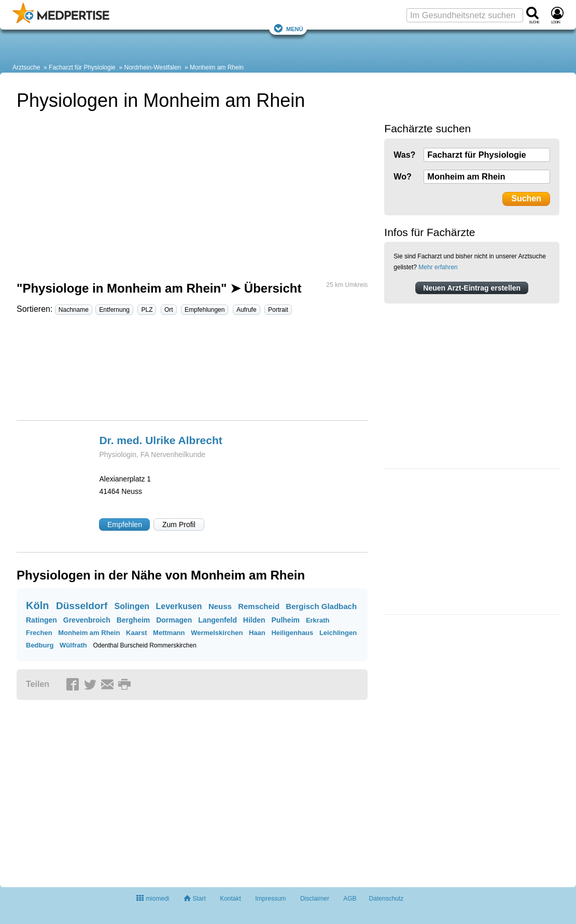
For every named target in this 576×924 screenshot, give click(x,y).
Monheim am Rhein (217, 67)
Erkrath (318, 620)
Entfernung (114, 310)
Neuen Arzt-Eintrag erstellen (472, 288)
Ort (169, 310)
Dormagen (174, 620)
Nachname (74, 310)
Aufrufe (247, 310)
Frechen (39, 633)
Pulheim (286, 620)
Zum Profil (179, 525)
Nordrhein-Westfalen (152, 67)
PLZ (147, 310)
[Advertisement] (191, 372)
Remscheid (259, 606)
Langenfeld (217, 620)
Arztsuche (26, 67)
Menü (288, 28)
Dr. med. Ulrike (160, 440)
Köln (37, 605)
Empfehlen (125, 525)
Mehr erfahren (438, 267)
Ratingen (41, 620)
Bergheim (134, 620)
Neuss (220, 606)
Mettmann (169, 633)
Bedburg (40, 645)
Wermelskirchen (217, 633)
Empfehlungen (205, 310)
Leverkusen (179, 606)
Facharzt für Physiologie (82, 67)
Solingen (132, 606)
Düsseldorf (82, 606)
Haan (257, 633)
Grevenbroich (87, 620)
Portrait (278, 310)
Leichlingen (338, 633)
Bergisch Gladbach (321, 606)
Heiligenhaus (292, 633)
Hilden (254, 620)
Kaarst (136, 633)
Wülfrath (73, 645)
